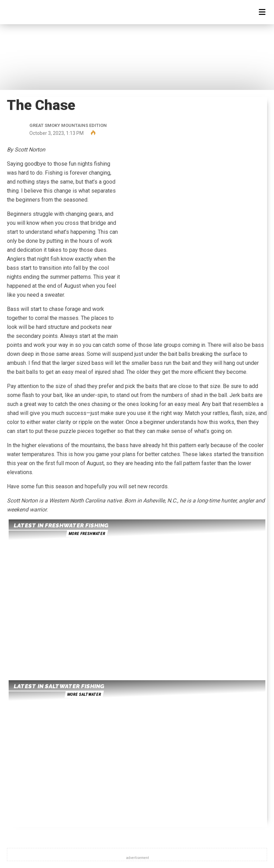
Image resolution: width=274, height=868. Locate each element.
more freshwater (87, 534)
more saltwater (84, 694)
